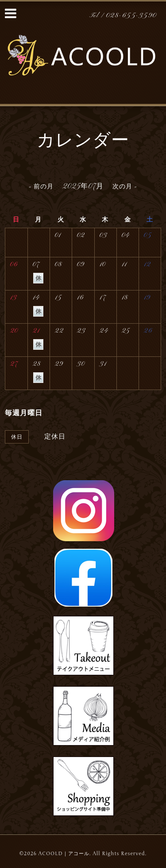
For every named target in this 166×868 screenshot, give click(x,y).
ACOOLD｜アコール (64, 854)
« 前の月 (41, 187)
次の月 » (125, 187)
